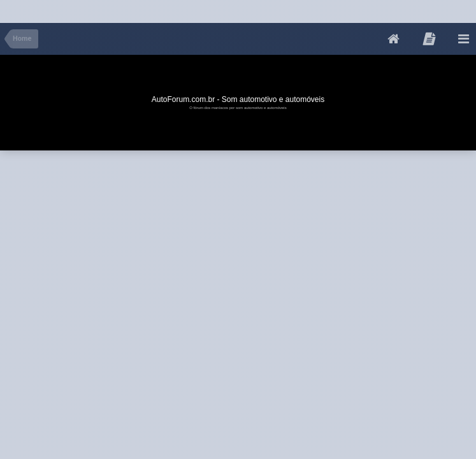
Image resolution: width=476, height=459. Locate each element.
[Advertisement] (232, 9)
